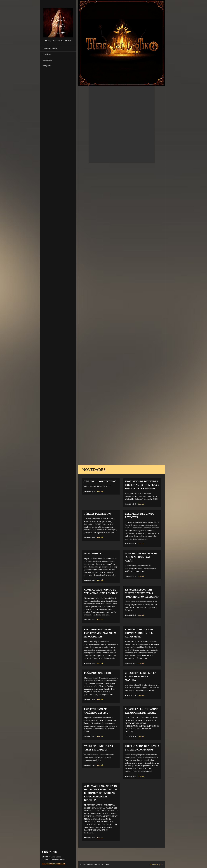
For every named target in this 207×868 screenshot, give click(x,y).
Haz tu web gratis (156, 865)
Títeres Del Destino (50, 49)
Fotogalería (47, 66)
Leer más (100, 491)
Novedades (47, 54)
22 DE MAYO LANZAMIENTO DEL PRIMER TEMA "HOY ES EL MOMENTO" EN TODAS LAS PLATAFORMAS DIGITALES (101, 793)
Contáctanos (47, 60)
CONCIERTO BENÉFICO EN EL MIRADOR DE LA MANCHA (141, 677)
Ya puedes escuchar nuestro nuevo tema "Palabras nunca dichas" (142, 593)
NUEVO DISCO (92, 554)
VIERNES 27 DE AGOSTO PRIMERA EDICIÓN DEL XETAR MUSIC (139, 633)
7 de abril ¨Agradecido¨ (100, 481)
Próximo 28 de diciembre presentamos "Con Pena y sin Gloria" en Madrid (142, 485)
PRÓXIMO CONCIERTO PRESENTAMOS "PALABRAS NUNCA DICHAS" (100, 633)
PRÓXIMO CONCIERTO (98, 673)
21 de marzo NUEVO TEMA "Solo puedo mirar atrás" (141, 557)
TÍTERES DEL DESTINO (98, 514)
